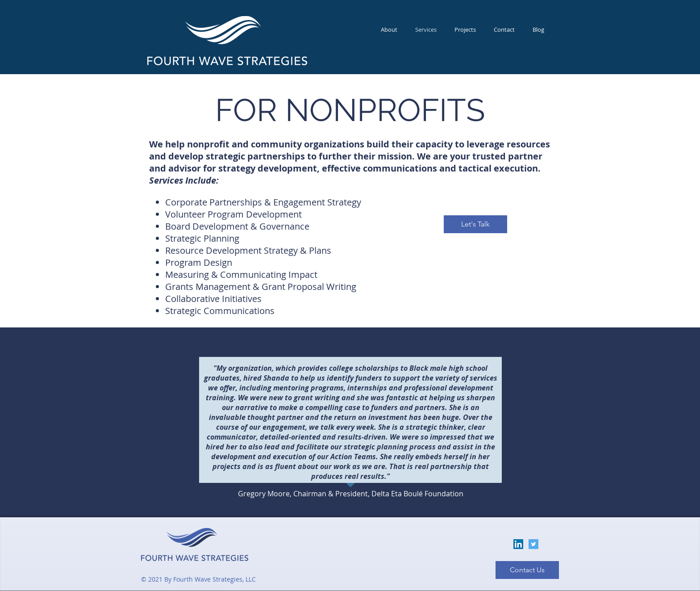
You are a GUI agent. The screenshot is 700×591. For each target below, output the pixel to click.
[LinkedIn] (518, 544)
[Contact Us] (527, 570)
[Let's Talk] (475, 224)
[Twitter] (533, 544)
